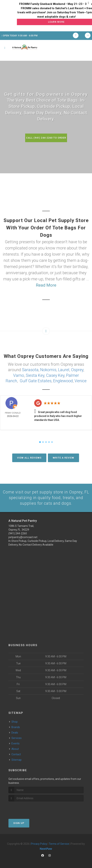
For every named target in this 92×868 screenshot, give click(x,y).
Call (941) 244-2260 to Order (46, 138)
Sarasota (30, 370)
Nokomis (48, 370)
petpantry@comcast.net (23, 537)
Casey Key (55, 375)
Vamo (19, 375)
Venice (81, 380)
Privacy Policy (39, 844)
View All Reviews (29, 457)
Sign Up (19, 823)
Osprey (77, 370)
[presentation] (28, 808)
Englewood (63, 380)
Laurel (64, 370)
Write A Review (63, 457)
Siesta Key (35, 375)
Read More (46, 285)
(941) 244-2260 (18, 533)
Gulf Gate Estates (36, 380)
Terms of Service (59, 844)
